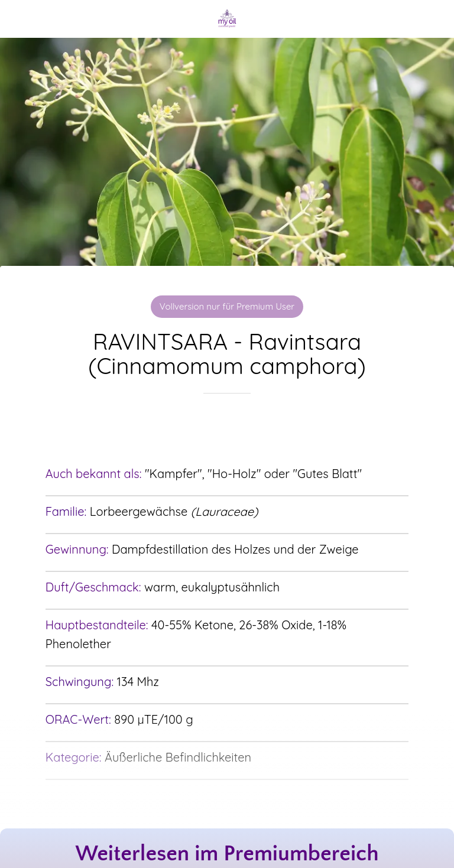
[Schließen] (19, 19)
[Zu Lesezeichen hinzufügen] (227, 429)
